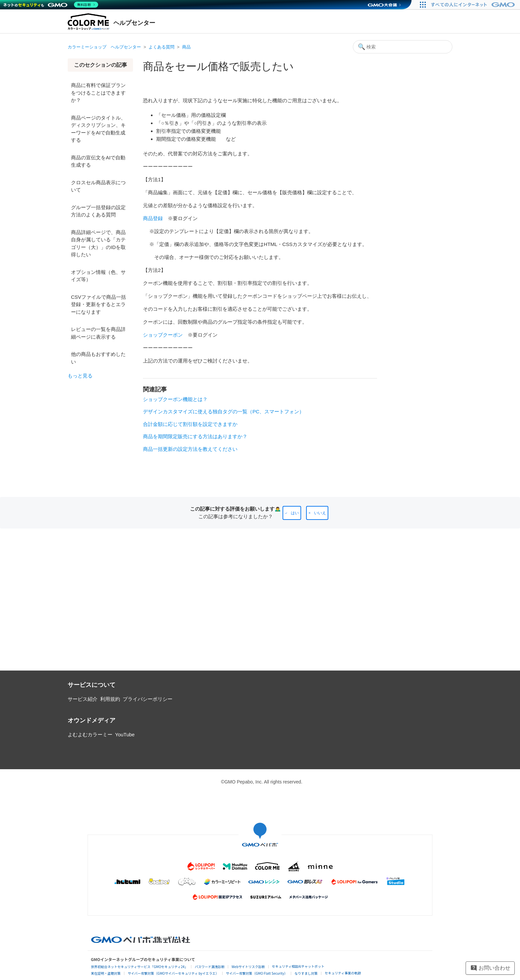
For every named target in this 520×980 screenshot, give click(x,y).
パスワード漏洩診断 (210, 967)
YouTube (125, 735)
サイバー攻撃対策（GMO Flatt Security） (257, 973)
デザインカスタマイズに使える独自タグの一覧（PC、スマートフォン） (224, 411)
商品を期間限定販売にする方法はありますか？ (195, 436)
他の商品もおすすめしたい (98, 358)
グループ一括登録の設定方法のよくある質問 (98, 211)
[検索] (403, 47)
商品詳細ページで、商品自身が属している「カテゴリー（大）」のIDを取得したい (98, 244)
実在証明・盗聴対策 (106, 973)
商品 (186, 47)
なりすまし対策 (306, 973)
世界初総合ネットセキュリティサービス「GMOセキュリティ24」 (139, 967)
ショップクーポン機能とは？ (175, 399)
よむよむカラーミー (90, 735)
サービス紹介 (83, 699)
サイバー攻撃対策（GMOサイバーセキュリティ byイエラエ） (173, 973)
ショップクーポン (163, 335)
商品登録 (153, 218)
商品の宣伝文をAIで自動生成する (98, 161)
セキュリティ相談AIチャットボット (298, 966)
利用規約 (110, 699)
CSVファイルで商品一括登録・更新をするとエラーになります (98, 304)
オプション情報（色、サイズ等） (98, 276)
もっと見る (80, 376)
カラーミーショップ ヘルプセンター (104, 47)
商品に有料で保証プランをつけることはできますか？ (98, 93)
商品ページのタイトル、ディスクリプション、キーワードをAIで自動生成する (98, 129)
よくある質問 (162, 47)
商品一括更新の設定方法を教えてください (190, 449)
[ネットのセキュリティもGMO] (51, 5)
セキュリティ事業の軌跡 (343, 973)
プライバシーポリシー (148, 699)
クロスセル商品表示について (98, 186)
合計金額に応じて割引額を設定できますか (190, 424)
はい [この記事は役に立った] (295, 513)
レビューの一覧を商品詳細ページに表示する (98, 333)
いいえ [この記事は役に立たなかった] (320, 513)
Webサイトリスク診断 (248, 967)
